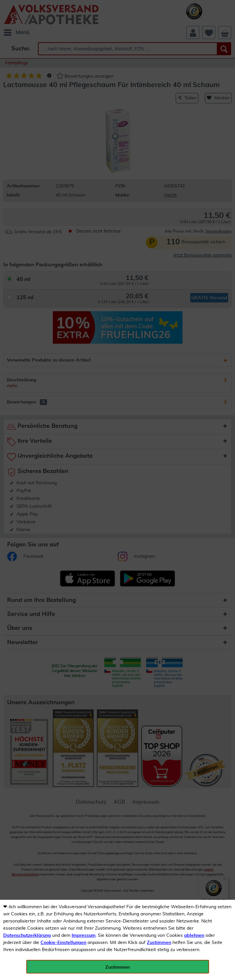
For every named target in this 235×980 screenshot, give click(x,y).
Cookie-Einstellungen (63, 943)
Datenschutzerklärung (27, 935)
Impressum (84, 935)
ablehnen (194, 935)
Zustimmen (159, 943)
